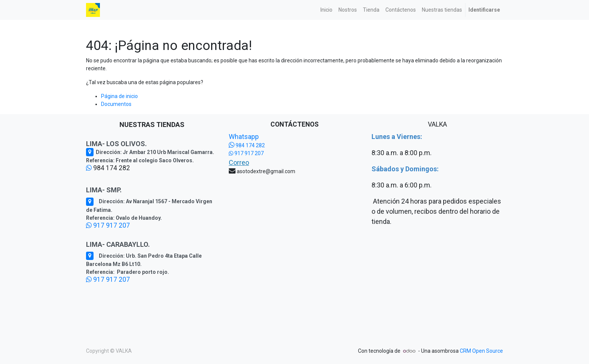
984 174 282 (247, 145)
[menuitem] (326, 10)
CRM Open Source (481, 351)
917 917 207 (108, 225)
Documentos (116, 104)
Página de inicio (119, 96)
